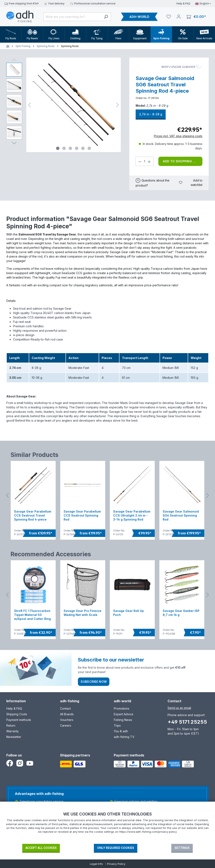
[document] (107, 827)
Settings (182, 848)
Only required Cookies (116, 848)
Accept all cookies (41, 848)
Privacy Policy (116, 864)
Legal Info (96, 864)
